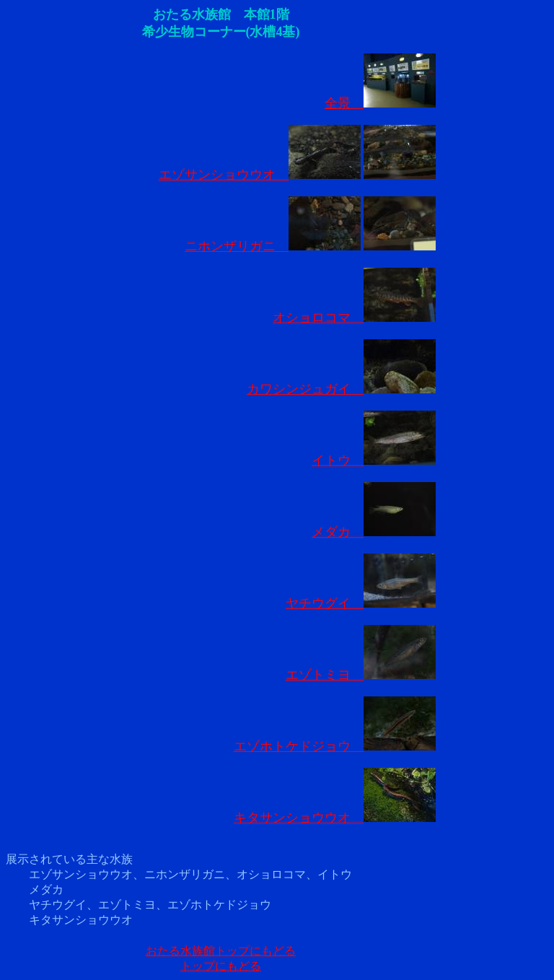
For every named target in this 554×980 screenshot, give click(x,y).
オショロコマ (354, 318)
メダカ (374, 532)
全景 (380, 103)
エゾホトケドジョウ (335, 746)
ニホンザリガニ (273, 246)
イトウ (374, 460)
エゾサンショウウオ (260, 175)
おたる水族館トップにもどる (221, 951)
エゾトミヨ (361, 675)
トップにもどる (221, 966)
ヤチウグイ (361, 603)
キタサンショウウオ (335, 818)
